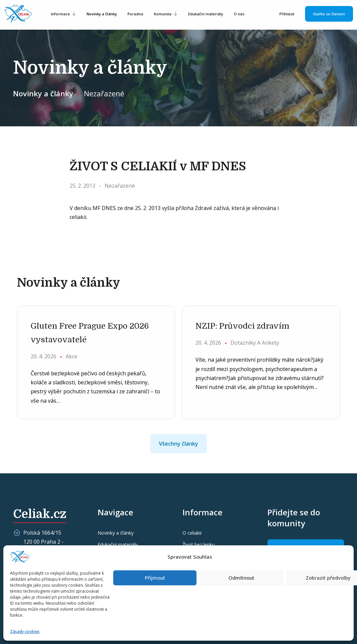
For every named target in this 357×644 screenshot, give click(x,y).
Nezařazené (104, 93)
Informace (60, 14)
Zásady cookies (25, 631)
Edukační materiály (206, 14)
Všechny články (178, 444)
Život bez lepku (199, 544)
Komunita (163, 14)
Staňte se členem (329, 14)
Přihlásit (287, 14)
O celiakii (192, 533)
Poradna (135, 14)
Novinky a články (102, 14)
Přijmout (155, 578)
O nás (239, 14)
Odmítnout (241, 578)
